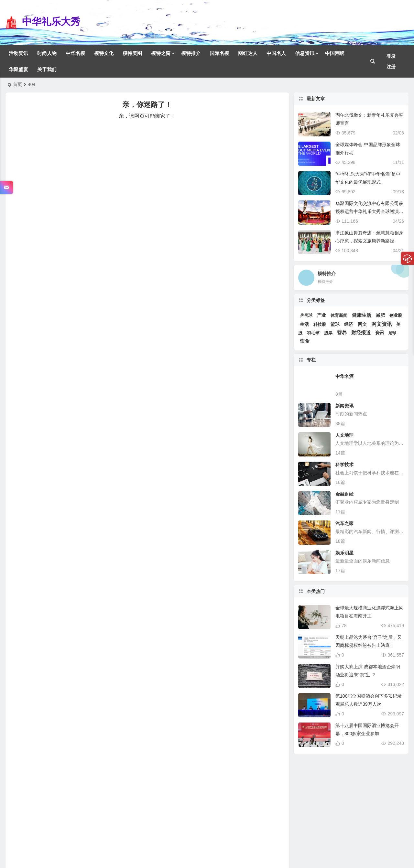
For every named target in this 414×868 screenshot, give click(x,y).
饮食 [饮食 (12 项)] (305, 341)
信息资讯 (305, 53)
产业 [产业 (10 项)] (321, 315)
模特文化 (104, 53)
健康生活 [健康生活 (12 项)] (362, 315)
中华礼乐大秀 (51, 21)
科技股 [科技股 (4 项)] (320, 324)
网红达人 (248, 53)
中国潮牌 (335, 53)
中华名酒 (344, 376)
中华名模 (75, 53)
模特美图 (132, 53)
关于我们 (47, 69)
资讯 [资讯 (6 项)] (380, 333)
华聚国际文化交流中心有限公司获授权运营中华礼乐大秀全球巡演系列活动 (369, 211)
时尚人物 (47, 53)
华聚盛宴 (18, 69)
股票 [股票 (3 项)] (328, 333)
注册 (391, 67)
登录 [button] (391, 56)
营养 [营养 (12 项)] (342, 333)
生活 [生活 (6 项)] (304, 324)
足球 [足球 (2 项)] (392, 333)
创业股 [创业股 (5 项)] (396, 315)
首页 (17, 84)
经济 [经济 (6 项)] (349, 324)
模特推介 (191, 53)
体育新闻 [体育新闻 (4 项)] (339, 315)
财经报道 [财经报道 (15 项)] (361, 332)
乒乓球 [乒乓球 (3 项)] (306, 316)
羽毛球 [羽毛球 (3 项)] (313, 333)
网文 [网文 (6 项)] (362, 324)
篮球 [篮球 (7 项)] (335, 324)
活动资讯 (18, 53)
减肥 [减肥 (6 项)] (380, 315)
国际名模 (219, 53)
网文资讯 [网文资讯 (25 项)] (382, 324)
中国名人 (276, 53)
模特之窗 (161, 53)
